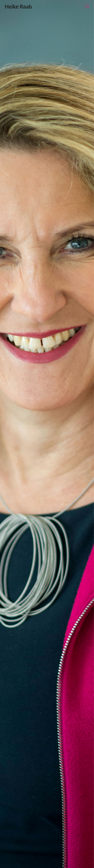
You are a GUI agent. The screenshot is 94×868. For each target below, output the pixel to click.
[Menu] (87, 6)
